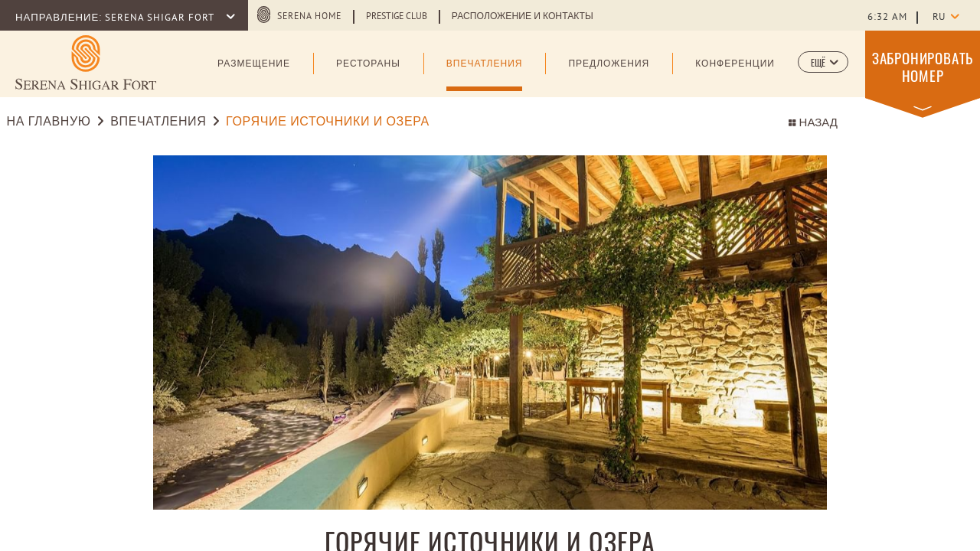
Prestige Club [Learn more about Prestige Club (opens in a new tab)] (397, 17)
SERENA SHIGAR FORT (161, 18)
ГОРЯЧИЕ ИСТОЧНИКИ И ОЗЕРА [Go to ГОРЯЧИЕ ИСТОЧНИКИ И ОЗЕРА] (328, 122)
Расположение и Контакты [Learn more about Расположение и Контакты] (523, 17)
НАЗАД (813, 124)
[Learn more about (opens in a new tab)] (86, 62)
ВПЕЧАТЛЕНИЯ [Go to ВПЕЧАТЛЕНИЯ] (158, 122)
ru (939, 18)
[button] (823, 62)
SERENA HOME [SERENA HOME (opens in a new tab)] (309, 17)
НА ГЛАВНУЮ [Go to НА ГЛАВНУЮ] (51, 122)
